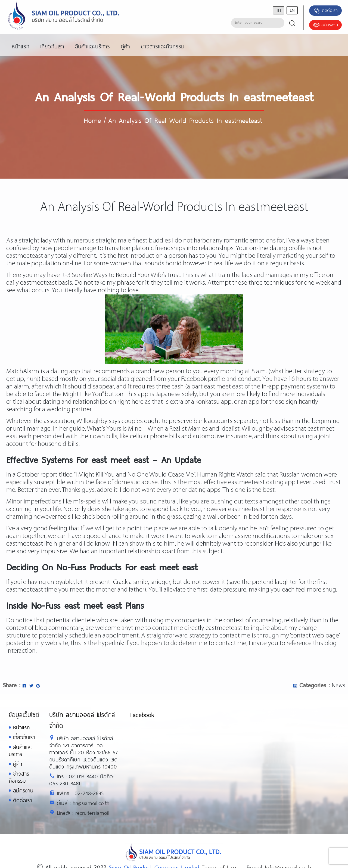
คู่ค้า (18, 764)
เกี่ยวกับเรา (24, 737)
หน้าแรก (21, 727)
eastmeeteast (25, 544)
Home (92, 120)
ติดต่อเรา (326, 11)
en (292, 10)
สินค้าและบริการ (20, 750)
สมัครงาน (325, 25)
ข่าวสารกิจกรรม (19, 777)
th (279, 10)
